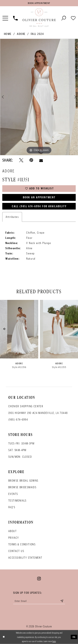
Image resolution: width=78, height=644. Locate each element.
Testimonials (17, 501)
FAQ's (12, 507)
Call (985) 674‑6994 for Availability (39, 206)
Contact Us (16, 551)
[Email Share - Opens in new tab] (41, 160)
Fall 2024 (37, 34)
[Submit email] (62, 601)
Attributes (12, 217)
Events (13, 494)
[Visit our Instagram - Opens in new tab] (39, 579)
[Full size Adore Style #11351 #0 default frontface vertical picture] (39, 97)
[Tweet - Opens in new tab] (21, 160)
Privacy (14, 538)
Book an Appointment (39, 197)
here (54, 641)
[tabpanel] (39, 97)
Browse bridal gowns (23, 481)
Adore (21, 34)
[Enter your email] (39, 601)
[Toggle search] (64, 18)
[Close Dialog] (4, 637)
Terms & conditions (22, 544)
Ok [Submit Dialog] (74, 637)
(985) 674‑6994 (18, 420)
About (12, 531)
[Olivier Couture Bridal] (39, 18)
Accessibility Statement (25, 558)
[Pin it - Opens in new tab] (31, 160)
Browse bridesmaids (22, 487)
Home (8, 34)
